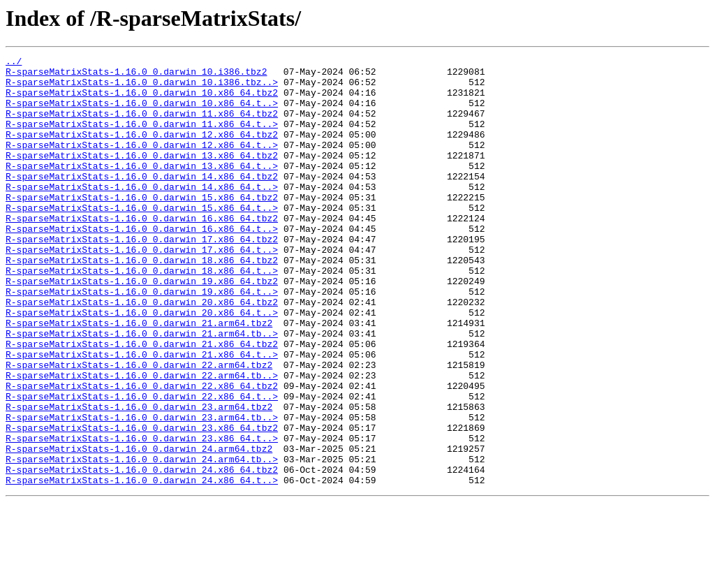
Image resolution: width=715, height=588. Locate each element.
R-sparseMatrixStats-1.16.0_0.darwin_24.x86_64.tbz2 (142, 553)
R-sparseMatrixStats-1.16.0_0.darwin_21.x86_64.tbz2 (142, 402)
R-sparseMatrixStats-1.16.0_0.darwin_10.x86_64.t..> (142, 113)
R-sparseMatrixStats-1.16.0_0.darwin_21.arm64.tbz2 (139, 377)
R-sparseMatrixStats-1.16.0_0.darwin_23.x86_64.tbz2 (142, 503)
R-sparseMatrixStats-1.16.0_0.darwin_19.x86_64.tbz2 (142, 327)
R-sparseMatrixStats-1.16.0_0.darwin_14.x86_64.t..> (142, 214)
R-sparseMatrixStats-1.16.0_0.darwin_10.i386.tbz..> (142, 88)
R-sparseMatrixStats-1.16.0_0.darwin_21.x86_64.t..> (142, 415)
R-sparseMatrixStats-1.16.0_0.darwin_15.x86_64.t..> (142, 239)
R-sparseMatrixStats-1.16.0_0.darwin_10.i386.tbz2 (136, 75)
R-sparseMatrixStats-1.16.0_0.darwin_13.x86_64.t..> (142, 189)
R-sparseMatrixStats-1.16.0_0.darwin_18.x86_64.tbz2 (142, 302)
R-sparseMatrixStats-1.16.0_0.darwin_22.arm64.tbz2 (139, 427)
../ (14, 63)
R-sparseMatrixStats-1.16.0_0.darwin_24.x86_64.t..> (142, 566)
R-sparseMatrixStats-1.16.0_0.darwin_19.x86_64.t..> (142, 339)
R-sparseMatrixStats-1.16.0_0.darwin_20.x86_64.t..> (142, 365)
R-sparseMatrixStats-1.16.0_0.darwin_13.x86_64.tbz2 (142, 176)
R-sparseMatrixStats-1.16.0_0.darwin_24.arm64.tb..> (142, 541)
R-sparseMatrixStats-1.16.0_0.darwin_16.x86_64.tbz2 (142, 251)
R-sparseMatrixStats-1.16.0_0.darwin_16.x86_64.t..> (142, 264)
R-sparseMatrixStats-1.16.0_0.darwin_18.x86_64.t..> (142, 314)
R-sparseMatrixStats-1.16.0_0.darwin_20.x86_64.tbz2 (142, 352)
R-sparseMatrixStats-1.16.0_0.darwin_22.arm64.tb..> (142, 440)
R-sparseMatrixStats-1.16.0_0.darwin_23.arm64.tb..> (142, 490)
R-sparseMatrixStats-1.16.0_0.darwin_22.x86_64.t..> (142, 465)
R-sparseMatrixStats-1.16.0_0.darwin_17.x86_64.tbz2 (142, 277)
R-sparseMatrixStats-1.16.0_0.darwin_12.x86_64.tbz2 (142, 151)
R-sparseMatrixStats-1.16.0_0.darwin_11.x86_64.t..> (142, 138)
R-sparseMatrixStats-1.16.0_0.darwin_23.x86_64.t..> (142, 515)
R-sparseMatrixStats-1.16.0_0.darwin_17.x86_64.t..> (142, 289)
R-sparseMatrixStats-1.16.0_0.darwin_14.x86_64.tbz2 (142, 201)
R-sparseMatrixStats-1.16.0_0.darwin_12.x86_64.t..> (142, 163)
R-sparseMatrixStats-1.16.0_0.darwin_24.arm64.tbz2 (139, 528)
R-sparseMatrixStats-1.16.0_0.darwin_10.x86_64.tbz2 (142, 101)
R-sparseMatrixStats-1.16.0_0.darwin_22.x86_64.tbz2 (142, 453)
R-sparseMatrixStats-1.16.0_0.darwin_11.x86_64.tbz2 (142, 126)
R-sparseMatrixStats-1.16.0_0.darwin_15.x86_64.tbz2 (142, 226)
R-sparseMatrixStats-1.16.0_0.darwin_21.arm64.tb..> (142, 390)
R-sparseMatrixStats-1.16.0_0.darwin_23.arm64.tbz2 (139, 478)
